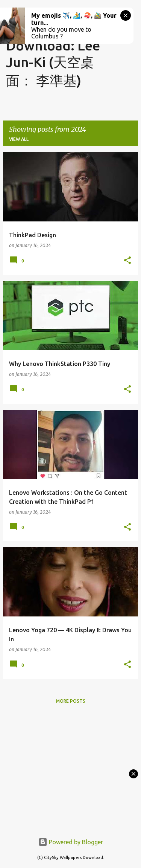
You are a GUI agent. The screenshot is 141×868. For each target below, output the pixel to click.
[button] (127, 261)
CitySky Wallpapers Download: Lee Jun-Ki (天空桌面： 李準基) (53, 47)
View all (19, 139)
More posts (71, 701)
